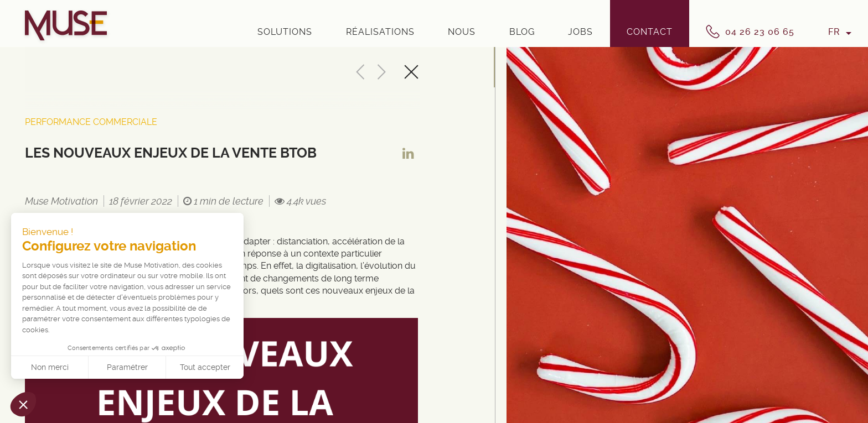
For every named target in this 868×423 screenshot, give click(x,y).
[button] (23, 404)
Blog (522, 32)
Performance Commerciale (91, 122)
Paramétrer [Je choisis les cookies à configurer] (127, 367)
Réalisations (380, 32)
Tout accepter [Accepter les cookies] (205, 367)
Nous (462, 32)
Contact (650, 32)
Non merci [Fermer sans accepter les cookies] (50, 367)
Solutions (285, 32)
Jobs (580, 32)
